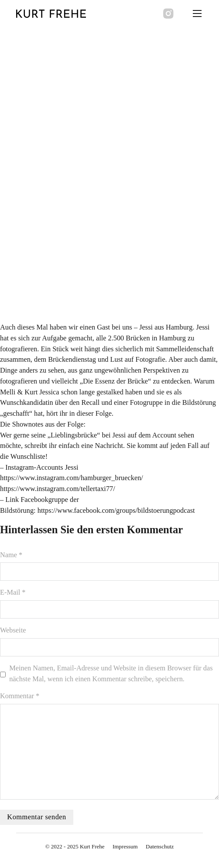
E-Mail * (13, 592)
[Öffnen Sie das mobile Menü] (197, 13)
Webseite (13, 630)
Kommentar (20, 696)
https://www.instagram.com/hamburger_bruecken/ (72, 478)
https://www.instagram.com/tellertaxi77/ (58, 489)
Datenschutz (160, 846)
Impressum (125, 846)
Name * (11, 555)
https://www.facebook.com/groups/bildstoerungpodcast (116, 510)
